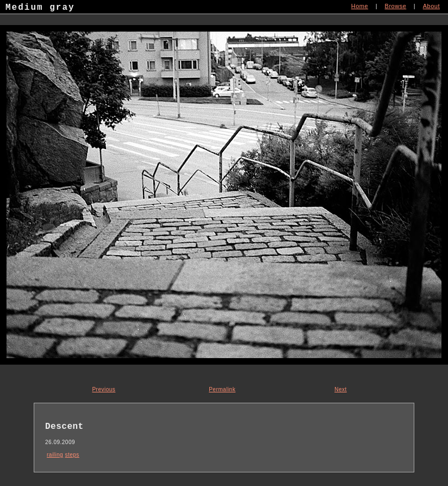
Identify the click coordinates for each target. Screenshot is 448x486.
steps (72, 455)
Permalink (222, 389)
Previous (104, 389)
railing (55, 455)
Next (341, 389)
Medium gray (40, 9)
